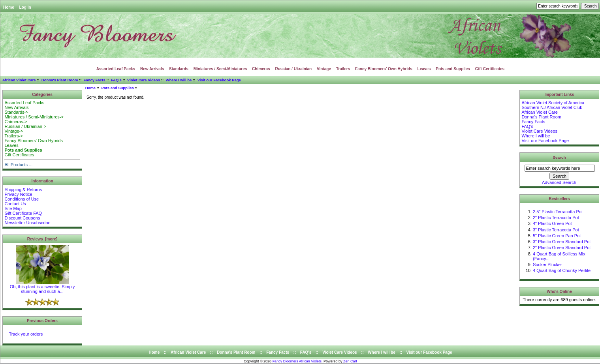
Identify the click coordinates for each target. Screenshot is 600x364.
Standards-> (16, 112)
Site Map (13, 208)
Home (9, 7)
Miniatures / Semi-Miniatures (220, 69)
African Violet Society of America (553, 103)
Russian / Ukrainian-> (25, 126)
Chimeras (261, 69)
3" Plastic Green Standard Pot (562, 242)
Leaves (424, 69)
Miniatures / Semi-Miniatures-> (34, 117)
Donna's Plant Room (60, 80)
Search (560, 157)
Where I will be (179, 80)
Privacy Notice (18, 194)
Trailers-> (13, 136)
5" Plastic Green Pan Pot (557, 236)
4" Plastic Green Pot (552, 223)
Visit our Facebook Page (219, 80)
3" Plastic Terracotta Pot (556, 230)
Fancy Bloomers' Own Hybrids (384, 69)
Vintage (324, 69)
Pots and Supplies (117, 88)
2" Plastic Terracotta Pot (556, 218)
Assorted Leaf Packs (116, 69)
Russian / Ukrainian (293, 69)
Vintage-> (14, 131)
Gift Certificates (490, 69)
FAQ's (116, 80)
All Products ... (18, 165)
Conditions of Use (22, 199)
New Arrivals (152, 69)
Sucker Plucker (547, 265)
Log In (25, 7)
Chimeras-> (16, 122)
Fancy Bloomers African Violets (297, 361)
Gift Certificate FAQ (23, 213)
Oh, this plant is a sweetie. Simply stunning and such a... (42, 287)
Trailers (343, 69)
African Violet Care (19, 80)
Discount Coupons (22, 218)
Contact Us (15, 204)
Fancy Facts (95, 80)
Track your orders (26, 334)
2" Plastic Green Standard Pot (562, 248)
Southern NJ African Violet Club (552, 107)
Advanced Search (559, 182)
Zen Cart (350, 361)
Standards (179, 69)
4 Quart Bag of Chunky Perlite (562, 270)
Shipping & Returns (23, 190)
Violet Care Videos (144, 80)
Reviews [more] (42, 239)
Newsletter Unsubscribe (27, 223)
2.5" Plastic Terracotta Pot (558, 212)
